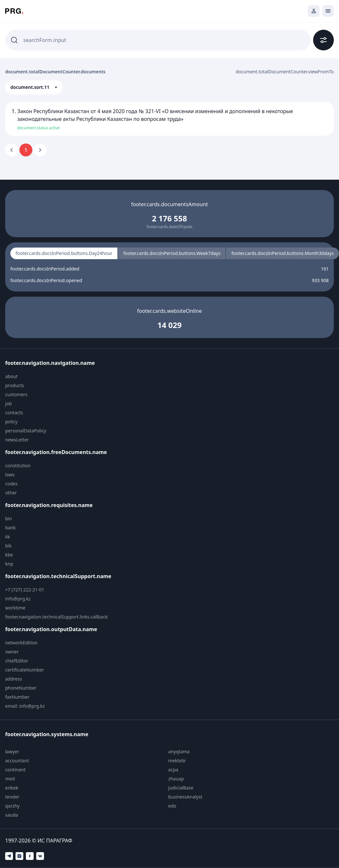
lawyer (12, 752)
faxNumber (17, 697)
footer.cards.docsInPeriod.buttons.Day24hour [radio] (64, 253)
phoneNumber (21, 688)
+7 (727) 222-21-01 (25, 590)
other (11, 493)
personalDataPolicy (26, 431)
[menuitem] (61, 376)
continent (15, 770)
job (9, 403)
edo (172, 806)
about (11, 376)
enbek (12, 788)
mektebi (177, 761)
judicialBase (181, 788)
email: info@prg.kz (25, 706)
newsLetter (17, 440)
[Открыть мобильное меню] (328, 11)
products (15, 385)
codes (11, 484)
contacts (14, 413)
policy (11, 422)
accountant (17, 761)
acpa (173, 770)
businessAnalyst (185, 797)
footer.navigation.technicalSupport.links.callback (56, 617)
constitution (18, 466)
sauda (12, 815)
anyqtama (179, 752)
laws (10, 475)
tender (12, 797)
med (10, 779)
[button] (34, 87)
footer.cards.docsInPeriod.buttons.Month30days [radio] (282, 253)
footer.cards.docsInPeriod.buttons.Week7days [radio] (172, 253)
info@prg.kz (18, 599)
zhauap (176, 779)
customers (16, 394)
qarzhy (12, 806)
